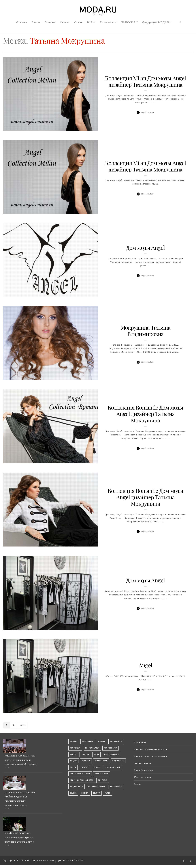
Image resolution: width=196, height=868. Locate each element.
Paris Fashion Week (80, 774)
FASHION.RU (129, 22)
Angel (145, 665)
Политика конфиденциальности (150, 749)
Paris (108, 793)
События (85, 754)
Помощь (137, 784)
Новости (21, 22)
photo (73, 754)
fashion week (102, 774)
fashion (85, 767)
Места (73, 767)
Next (22, 725)
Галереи (50, 22)
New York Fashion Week (82, 780)
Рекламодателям (142, 763)
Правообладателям (143, 770)
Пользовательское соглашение (150, 756)
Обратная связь (142, 777)
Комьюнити (108, 22)
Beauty (96, 793)
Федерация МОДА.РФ (157, 22)
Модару (74, 761)
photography (110, 748)
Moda (97, 754)
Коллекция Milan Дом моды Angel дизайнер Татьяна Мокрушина (145, 81)
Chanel (73, 793)
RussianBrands (111, 754)
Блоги (36, 22)
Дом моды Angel (145, 247)
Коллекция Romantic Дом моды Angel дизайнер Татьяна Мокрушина (145, 414)
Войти (91, 22)
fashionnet (88, 742)
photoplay (75, 748)
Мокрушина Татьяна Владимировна (146, 331)
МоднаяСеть (116, 742)
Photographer (92, 748)
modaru (74, 742)
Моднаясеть (118, 761)
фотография (116, 787)
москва (85, 793)
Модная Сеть (76, 787)
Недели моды (101, 761)
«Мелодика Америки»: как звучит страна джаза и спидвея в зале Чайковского (21, 760)
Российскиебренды (97, 787)
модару (102, 742)
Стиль (78, 22)
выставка (103, 780)
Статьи (65, 22)
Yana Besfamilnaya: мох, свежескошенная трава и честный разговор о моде (19, 837)
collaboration (113, 767)
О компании (140, 743)
